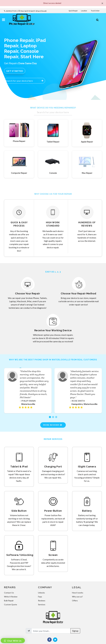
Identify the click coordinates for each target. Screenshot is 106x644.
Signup (75, 631)
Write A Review (11, 597)
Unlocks (41, 593)
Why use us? (77, 597)
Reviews (42, 601)
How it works (78, 593)
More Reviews (53, 425)
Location (84, 11)
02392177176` (11, 11)
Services (42, 604)
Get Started (15, 71)
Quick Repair (73, 11)
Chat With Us (14, 641)
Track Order (95, 11)
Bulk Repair (9, 601)
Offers (75, 601)
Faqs (40, 597)
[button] (50, 417)
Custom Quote (11, 604)
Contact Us (9, 593)
